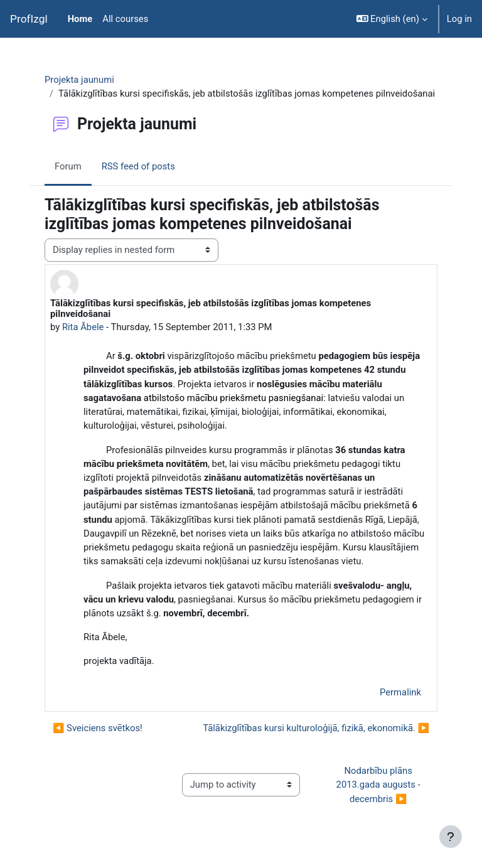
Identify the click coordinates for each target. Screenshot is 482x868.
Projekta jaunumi (79, 80)
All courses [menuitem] (125, 19)
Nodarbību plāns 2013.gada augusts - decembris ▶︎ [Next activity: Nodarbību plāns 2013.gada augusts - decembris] (380, 785)
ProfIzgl (29, 19)
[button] (392, 19)
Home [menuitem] (80, 19)
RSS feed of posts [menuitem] (138, 166)
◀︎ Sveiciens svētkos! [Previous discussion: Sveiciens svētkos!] (98, 728)
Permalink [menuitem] (400, 692)
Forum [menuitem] (68, 166)
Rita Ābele (83, 327)
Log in (459, 19)
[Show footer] (451, 837)
